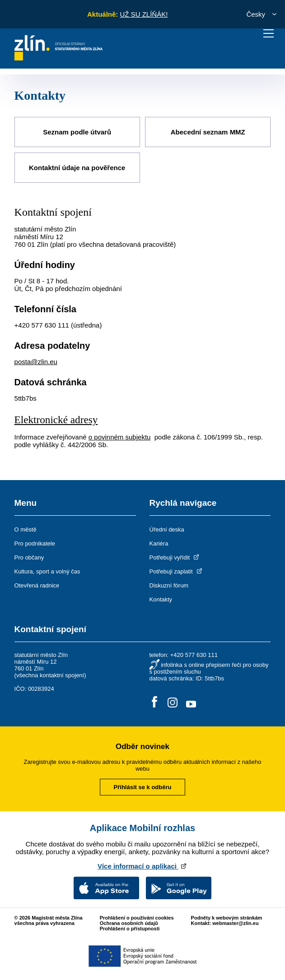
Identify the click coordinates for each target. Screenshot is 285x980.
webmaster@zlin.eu (235, 921)
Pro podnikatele (35, 542)
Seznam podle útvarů (77, 132)
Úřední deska (167, 528)
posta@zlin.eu (36, 360)
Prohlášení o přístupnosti (130, 927)
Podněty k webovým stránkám (227, 916)
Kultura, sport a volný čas (47, 570)
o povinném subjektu (120, 435)
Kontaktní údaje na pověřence (77, 166)
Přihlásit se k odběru (143, 785)
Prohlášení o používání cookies (137, 916)
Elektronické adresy (58, 418)
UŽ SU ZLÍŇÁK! (144, 14)
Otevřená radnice (37, 584)
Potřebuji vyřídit (175, 556)
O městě (26, 528)
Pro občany (29, 556)
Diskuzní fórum (169, 584)
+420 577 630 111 (42, 324)
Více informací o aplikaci (142, 864)
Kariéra (159, 542)
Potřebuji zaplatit (177, 570)
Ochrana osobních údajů (129, 921)
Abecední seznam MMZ (208, 132)
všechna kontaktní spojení (50, 673)
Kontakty (161, 598)
